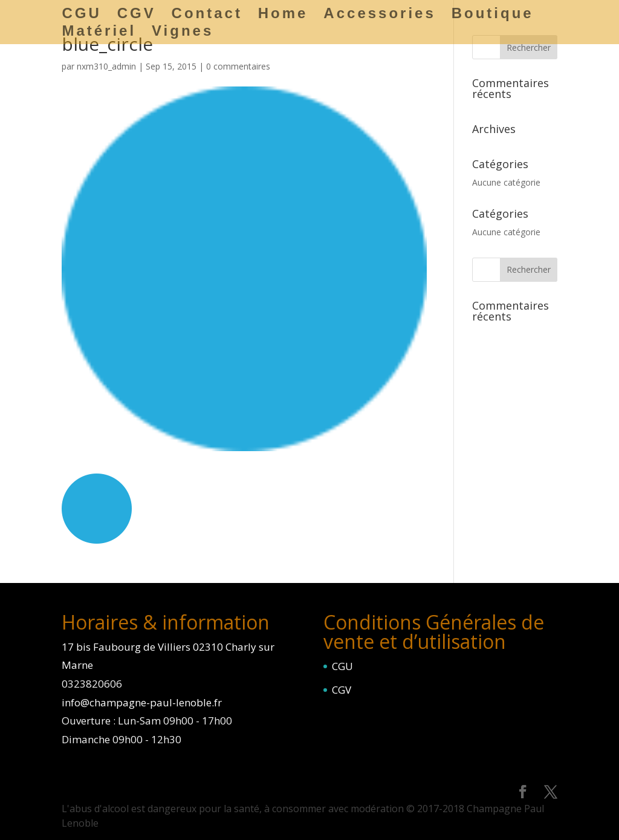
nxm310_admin (106, 66)
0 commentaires (238, 66)
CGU (342, 666)
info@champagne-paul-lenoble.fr (142, 702)
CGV (342, 690)
